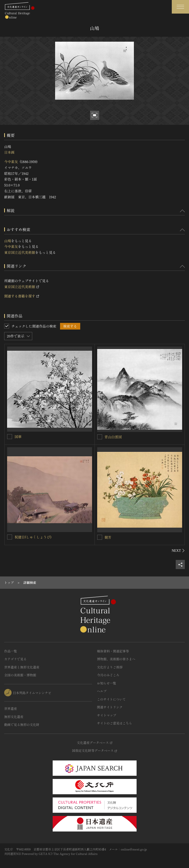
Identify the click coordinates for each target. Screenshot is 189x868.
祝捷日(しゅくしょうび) (33, 537)
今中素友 (11, 162)
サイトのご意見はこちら (115, 723)
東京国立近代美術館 (20, 252)
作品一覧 (11, 651)
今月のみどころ (108, 675)
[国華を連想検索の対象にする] (10, 437)
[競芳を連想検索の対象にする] (100, 537)
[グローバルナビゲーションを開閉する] (180, 7)
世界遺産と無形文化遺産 (22, 667)
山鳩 (8, 241)
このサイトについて (111, 699)
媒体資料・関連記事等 (113, 651)
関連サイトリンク (110, 707)
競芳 (108, 537)
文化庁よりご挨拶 (110, 667)
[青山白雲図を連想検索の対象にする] (100, 437)
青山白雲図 (113, 437)
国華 (18, 437)
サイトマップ (107, 715)
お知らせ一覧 (107, 683)
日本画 (9, 152)
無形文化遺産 (14, 717)
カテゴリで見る (15, 659)
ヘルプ (102, 691)
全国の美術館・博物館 (20, 675)
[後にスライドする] (178, 551)
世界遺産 (11, 709)
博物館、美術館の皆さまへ (116, 659)
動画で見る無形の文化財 (22, 725)
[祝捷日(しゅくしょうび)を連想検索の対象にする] (10, 537)
